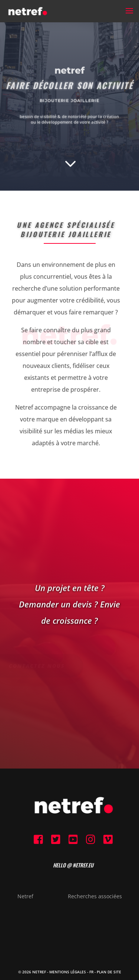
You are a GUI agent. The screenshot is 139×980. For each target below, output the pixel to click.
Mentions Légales (68, 972)
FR (91, 972)
